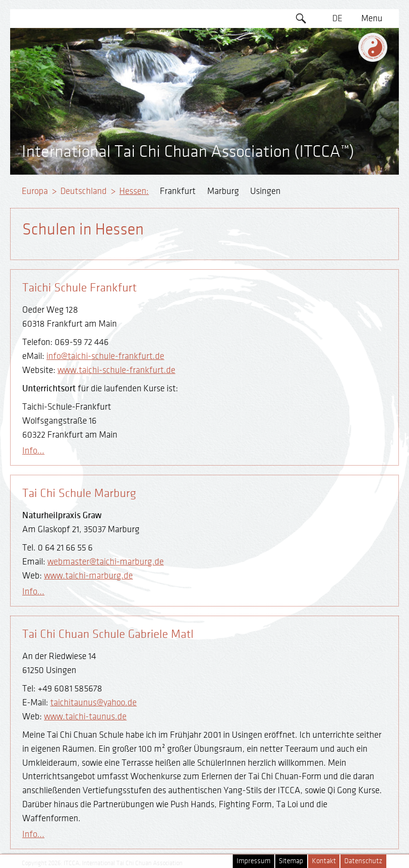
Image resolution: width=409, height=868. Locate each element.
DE (337, 18)
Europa (35, 191)
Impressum (254, 861)
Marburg (223, 191)
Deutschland (84, 191)
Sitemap (291, 861)
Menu (372, 18)
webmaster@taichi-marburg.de (106, 562)
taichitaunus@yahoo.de (93, 703)
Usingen (265, 191)
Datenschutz (363, 861)
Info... (33, 451)
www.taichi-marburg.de (88, 576)
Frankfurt (178, 191)
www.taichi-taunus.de (85, 716)
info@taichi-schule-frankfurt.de (105, 356)
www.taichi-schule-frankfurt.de (116, 370)
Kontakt (324, 861)
